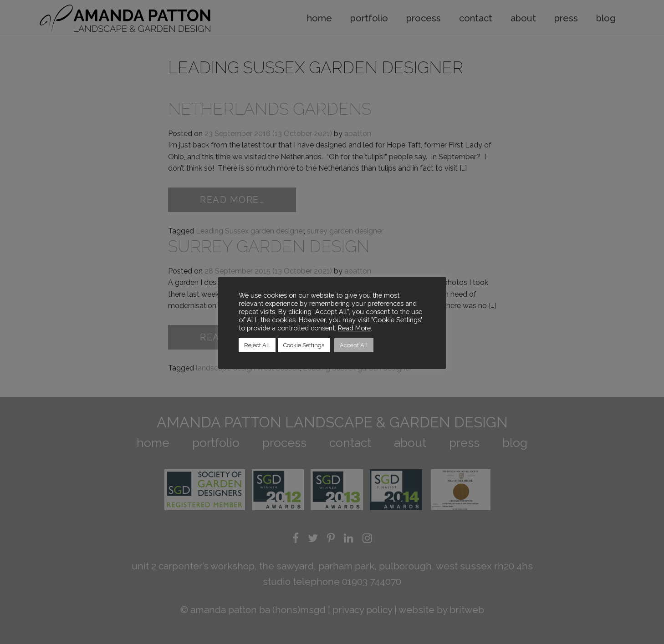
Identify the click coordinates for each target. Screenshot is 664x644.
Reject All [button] (257, 345)
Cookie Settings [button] (304, 345)
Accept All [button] (354, 345)
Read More (354, 328)
